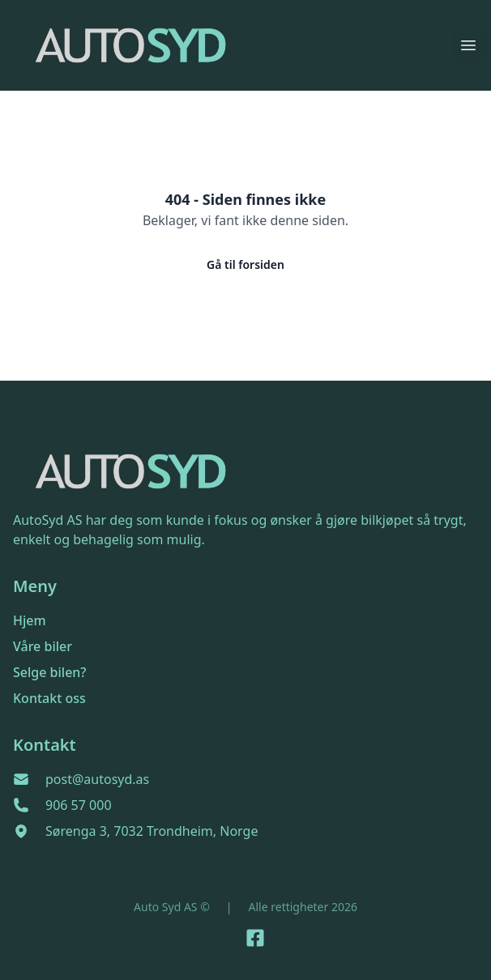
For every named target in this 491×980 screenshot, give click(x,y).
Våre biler (43, 646)
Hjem (30, 620)
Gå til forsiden (245, 264)
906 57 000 (79, 805)
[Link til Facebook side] (255, 938)
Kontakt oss (49, 698)
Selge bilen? (50, 672)
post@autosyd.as (97, 779)
